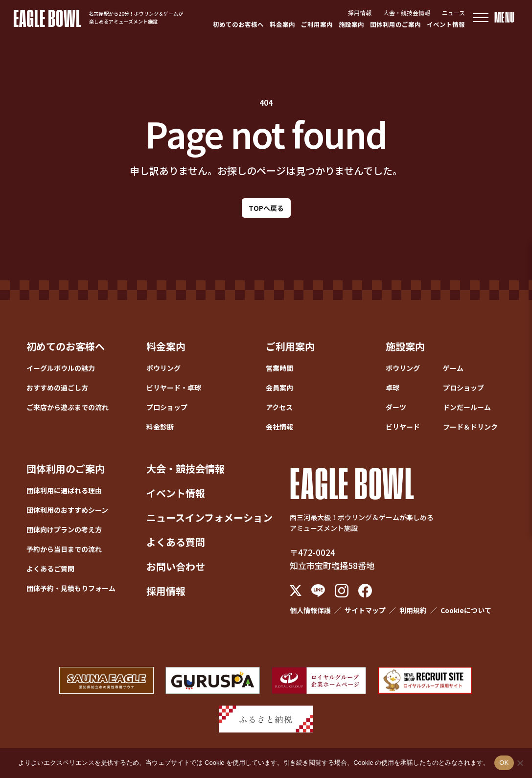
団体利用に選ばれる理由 (64, 490)
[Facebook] (365, 591)
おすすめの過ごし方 (57, 388)
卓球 (393, 388)
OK (504, 763)
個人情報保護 (310, 610)
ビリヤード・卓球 (174, 388)
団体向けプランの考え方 (64, 529)
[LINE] (318, 591)
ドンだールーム (467, 407)
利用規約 (413, 610)
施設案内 (351, 24)
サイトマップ (365, 610)
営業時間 (279, 368)
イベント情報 (446, 24)
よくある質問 (176, 542)
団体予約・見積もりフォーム (71, 588)
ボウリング (163, 368)
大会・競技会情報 (407, 12)
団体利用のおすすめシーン (67, 510)
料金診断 (160, 427)
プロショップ (167, 407)
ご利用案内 (317, 24)
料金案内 (282, 24)
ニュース (453, 12)
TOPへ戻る (266, 208)
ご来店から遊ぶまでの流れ (68, 407)
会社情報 (279, 427)
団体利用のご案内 (395, 24)
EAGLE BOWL (47, 18)
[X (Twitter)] (296, 591)
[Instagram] (342, 591)
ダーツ (396, 407)
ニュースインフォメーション (209, 517)
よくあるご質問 (50, 569)
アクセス (279, 407)
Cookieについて (466, 610)
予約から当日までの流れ (64, 549)
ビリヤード (403, 427)
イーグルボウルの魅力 (61, 368)
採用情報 (360, 12)
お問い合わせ (176, 566)
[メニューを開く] (494, 18)
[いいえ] (520, 763)
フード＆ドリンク (470, 427)
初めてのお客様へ (238, 24)
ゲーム (453, 368)
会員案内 (279, 388)
